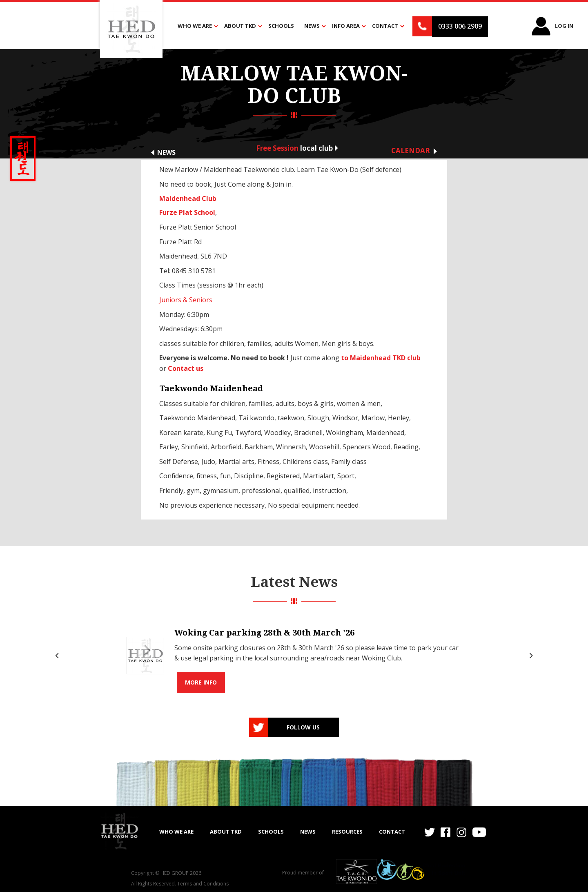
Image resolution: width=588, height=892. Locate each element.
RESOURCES (347, 832)
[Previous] (58, 656)
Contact (392, 832)
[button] (196, 26)
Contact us (186, 368)
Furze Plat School (187, 212)
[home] (119, 831)
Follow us (303, 727)
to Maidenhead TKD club (381, 358)
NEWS (308, 832)
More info (201, 682)
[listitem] (294, 656)
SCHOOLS (271, 832)
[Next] (530, 656)
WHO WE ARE (176, 832)
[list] (294, 656)
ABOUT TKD (226, 832)
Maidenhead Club (188, 198)
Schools (281, 26)
